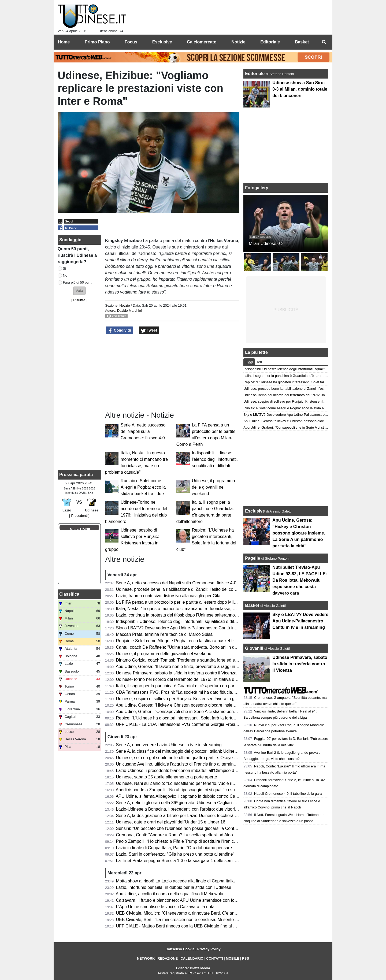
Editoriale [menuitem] (270, 42)
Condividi (120, 331)
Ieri (259, 362)
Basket (252, 605)
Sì (65, 268)
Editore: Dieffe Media (193, 968)
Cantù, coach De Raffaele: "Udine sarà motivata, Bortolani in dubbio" (181, 647)
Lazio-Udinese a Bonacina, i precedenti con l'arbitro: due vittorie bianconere (188, 809)
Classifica (69, 594)
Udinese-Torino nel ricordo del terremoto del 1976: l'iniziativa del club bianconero (193, 679)
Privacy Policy (209, 949)
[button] (79, 291)
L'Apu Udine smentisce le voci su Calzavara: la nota (165, 907)
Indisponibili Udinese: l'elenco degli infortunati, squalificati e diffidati (215, 459)
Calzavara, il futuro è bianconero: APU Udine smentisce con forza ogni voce (188, 900)
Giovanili (254, 648)
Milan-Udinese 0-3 (266, 244)
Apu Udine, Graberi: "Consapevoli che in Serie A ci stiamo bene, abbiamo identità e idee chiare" (207, 712)
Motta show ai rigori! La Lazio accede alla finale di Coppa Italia (175, 881)
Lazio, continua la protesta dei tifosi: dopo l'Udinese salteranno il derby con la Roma (196, 615)
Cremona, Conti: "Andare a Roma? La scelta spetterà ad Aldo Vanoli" (182, 835)
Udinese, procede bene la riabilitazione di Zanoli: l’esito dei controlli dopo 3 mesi (192, 589)
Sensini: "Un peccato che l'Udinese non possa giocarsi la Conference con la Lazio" (194, 828)
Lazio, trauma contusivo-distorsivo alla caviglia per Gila (168, 596)
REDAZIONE (168, 958)
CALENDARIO (192, 958)
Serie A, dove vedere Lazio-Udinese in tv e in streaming (169, 745)
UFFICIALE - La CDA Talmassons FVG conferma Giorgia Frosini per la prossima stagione (201, 724)
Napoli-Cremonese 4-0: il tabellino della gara (288, 794)
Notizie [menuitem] (238, 42)
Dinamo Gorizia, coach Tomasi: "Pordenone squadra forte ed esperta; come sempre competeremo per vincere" (221, 660)
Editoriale (255, 74)
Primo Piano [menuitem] (97, 42)
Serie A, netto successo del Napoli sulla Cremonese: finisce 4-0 (143, 431)
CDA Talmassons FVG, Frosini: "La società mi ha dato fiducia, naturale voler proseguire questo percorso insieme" (224, 692)
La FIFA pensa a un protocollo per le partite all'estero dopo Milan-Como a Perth (191, 602)
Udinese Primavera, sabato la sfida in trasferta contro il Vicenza (176, 673)
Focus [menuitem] (131, 42)
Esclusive (255, 511)
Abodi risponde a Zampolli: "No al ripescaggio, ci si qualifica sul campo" (184, 790)
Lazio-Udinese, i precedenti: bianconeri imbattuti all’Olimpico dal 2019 (182, 771)
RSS (246, 958)
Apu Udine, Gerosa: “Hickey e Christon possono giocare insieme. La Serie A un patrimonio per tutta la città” (218, 705)
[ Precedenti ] (79, 516)
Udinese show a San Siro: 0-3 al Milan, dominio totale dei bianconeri (300, 89)
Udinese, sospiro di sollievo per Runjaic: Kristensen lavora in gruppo (181, 699)
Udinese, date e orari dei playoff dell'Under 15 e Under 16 (171, 822)
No (65, 275)
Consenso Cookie (180, 949)
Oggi (249, 362)
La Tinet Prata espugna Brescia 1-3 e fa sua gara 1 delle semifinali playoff (186, 861)
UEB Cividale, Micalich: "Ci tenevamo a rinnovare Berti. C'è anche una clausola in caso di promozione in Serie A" (223, 913)
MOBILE (232, 958)
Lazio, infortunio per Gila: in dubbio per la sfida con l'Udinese (174, 887)
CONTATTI (215, 958)
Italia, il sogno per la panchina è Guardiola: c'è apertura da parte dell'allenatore (191, 686)
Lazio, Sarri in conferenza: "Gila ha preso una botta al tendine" (175, 854)
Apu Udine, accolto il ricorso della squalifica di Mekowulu (170, 894)
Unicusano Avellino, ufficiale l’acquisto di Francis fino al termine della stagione (190, 764)
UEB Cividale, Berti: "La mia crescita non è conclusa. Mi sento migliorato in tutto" (193, 920)
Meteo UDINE (80, 530)
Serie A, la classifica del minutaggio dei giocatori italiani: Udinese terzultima (188, 751)
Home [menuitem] (64, 42)
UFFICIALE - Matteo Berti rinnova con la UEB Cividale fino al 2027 (179, 926)
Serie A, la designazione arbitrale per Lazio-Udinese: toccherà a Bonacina (186, 816)
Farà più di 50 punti (78, 282)
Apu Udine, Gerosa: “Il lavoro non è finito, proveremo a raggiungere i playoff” (188, 667)
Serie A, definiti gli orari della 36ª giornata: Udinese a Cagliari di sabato (183, 803)
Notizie (125, 305)
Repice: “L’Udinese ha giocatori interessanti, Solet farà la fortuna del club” (186, 718)
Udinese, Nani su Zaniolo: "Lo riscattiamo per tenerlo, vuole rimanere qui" (186, 783)
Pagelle (253, 558)
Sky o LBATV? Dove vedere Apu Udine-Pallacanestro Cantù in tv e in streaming (192, 628)
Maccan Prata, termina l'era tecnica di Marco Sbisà (164, 634)
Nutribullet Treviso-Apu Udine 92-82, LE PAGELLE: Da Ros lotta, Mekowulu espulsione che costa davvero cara (300, 580)
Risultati (79, 300)
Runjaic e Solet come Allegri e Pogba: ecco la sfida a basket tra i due (143, 487)
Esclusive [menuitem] (162, 42)
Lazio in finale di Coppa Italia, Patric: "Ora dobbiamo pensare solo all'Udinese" (190, 848)
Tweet (149, 331)
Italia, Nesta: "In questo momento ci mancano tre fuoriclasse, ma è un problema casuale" (200, 609)
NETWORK (146, 958)
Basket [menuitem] (302, 42)
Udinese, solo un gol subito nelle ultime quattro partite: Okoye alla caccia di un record (197, 758)
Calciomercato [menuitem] (202, 42)
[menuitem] (324, 42)
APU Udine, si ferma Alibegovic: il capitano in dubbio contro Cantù (179, 796)
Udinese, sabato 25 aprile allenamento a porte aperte (167, 777)
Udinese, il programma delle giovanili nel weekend (214, 487)
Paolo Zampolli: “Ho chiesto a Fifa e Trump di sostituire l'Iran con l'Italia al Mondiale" (196, 841)
